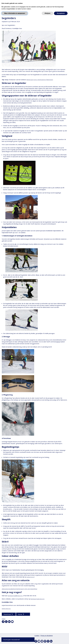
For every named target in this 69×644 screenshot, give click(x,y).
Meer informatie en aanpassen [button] (15, 13)
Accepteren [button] (61, 13)
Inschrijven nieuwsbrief (11, 640)
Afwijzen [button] (47, 13)
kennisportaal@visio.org (15, 596)
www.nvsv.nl (31, 577)
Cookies (37, 636)
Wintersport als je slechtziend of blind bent (40, 80)
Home (20, 614)
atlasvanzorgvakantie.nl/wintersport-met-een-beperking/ (20, 589)
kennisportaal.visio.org (38, 599)
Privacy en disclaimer (47, 636)
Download (7, 614)
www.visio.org (6, 609)
